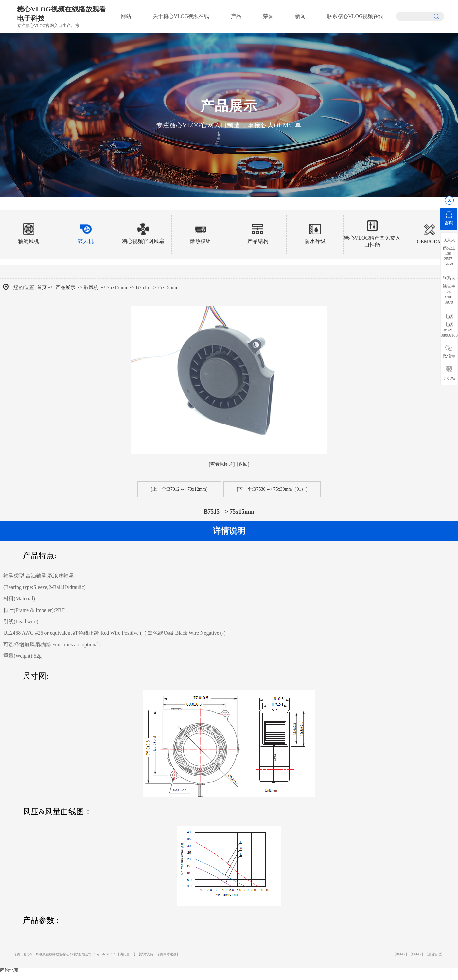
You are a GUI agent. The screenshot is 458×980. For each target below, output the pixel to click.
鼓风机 (91, 287)
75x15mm (117, 287)
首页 (42, 287)
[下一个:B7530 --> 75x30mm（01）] (272, 489)
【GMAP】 (417, 954)
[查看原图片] (222, 464)
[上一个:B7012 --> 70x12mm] (179, 489)
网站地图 (9, 970)
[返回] (243, 464)
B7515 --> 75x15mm (157, 287)
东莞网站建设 (167, 954)
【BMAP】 (401, 954)
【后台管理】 (434, 954)
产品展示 (65, 287)
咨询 (449, 218)
